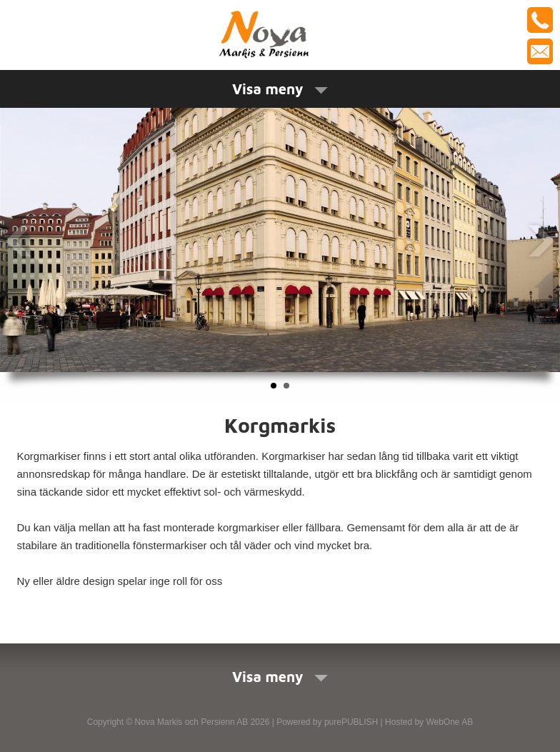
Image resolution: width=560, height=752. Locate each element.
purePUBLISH (351, 722)
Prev (19, 241)
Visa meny (280, 89)
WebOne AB (449, 722)
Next (541, 241)
